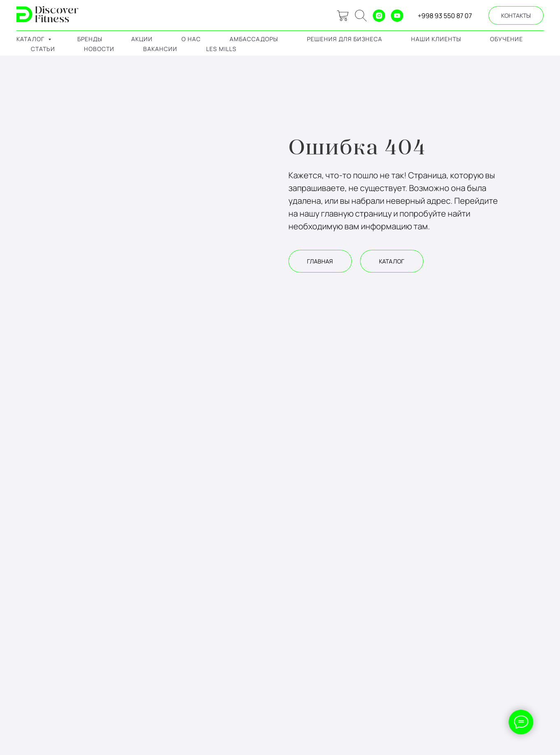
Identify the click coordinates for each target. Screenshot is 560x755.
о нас (191, 39)
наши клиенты (436, 39)
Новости (99, 49)
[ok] (361, 16)
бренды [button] (90, 39)
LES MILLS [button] (221, 49)
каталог (31, 39)
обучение (507, 39)
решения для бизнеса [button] (345, 39)
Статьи (43, 49)
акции (142, 39)
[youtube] (397, 16)
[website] (343, 16)
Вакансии (160, 49)
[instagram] (379, 16)
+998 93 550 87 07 (445, 16)
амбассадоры (254, 39)
